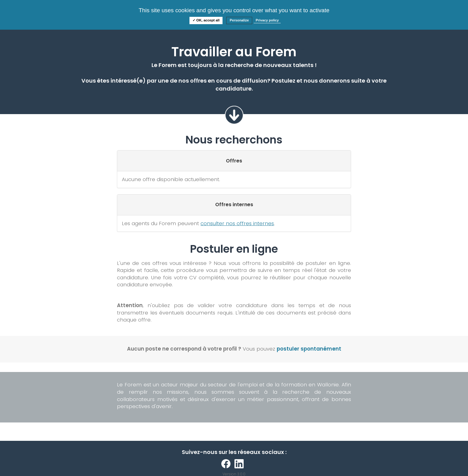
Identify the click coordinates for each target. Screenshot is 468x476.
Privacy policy (267, 20)
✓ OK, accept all (206, 20)
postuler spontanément (309, 349)
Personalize (239, 20)
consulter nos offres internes (237, 223)
